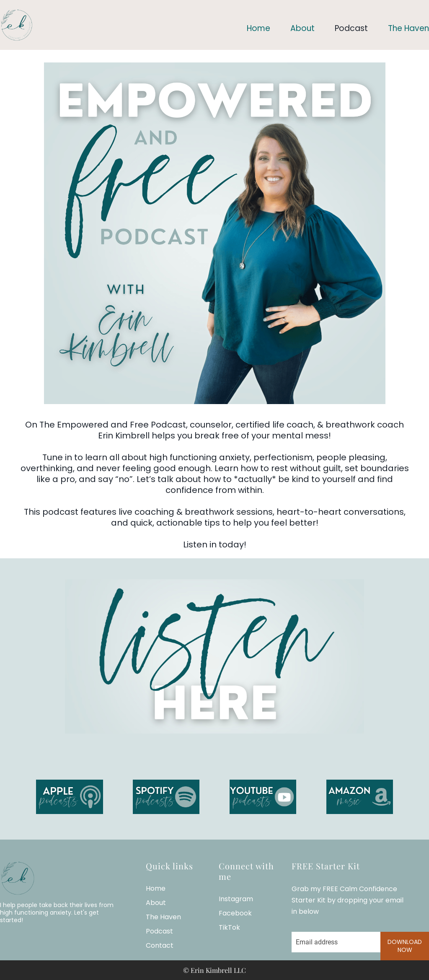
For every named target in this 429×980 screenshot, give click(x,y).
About (302, 28)
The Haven (408, 28)
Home (258, 28)
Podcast (351, 28)
